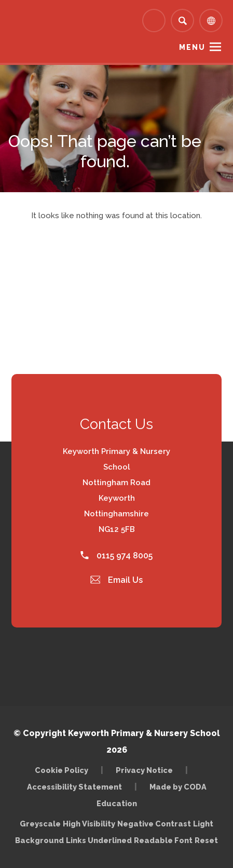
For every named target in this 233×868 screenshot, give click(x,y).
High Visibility (89, 824)
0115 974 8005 (116, 556)
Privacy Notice (144, 770)
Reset (206, 840)
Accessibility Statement (74, 787)
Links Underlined (99, 840)
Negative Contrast (154, 824)
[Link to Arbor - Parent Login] (154, 21)
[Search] (182, 21)
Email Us (117, 580)
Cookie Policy (61, 770)
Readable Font (163, 840)
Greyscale (40, 824)
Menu (192, 47)
